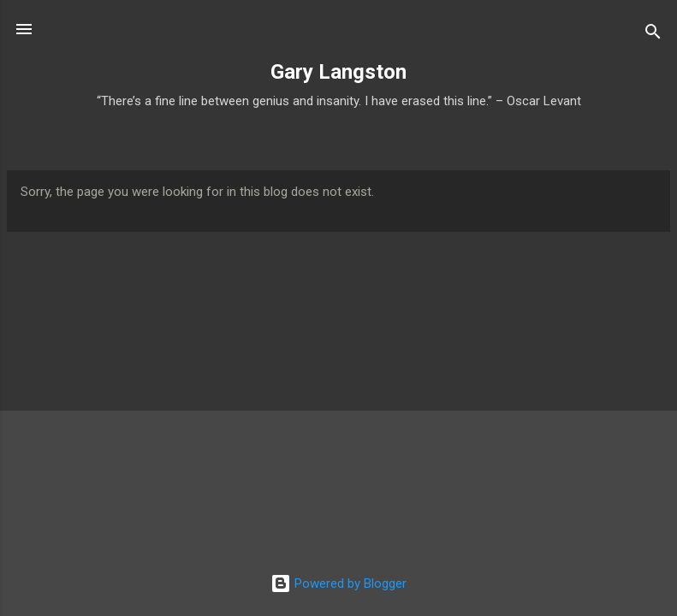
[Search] (653, 35)
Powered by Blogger (338, 583)
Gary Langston (338, 72)
